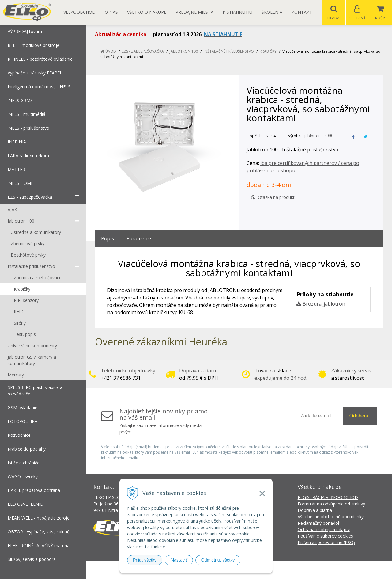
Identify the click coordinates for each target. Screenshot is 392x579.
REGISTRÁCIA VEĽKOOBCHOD (328, 498)
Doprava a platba (315, 510)
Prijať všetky (145, 560)
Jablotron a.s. (318, 136)
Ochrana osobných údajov (324, 530)
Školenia (272, 12)
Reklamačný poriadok (319, 523)
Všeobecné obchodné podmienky (331, 517)
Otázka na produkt (273, 198)
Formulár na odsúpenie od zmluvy (331, 504)
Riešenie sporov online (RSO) (326, 543)
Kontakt (302, 12)
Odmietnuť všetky (218, 560)
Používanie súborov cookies (325, 536)
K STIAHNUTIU (237, 12)
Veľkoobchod (79, 12)
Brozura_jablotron (324, 304)
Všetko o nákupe (147, 12)
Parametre (139, 239)
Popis (107, 239)
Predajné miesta (194, 12)
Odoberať (360, 416)
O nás (111, 12)
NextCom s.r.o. (306, 570)
